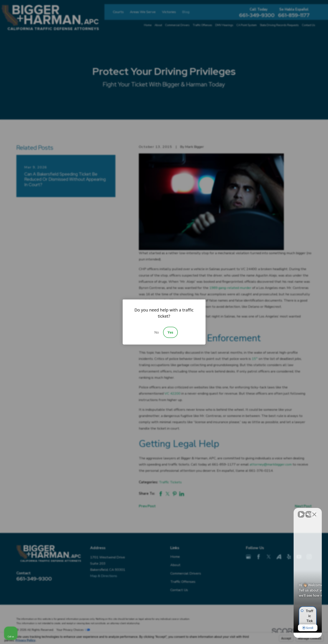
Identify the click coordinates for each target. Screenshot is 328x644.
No (157, 332)
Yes (170, 332)
